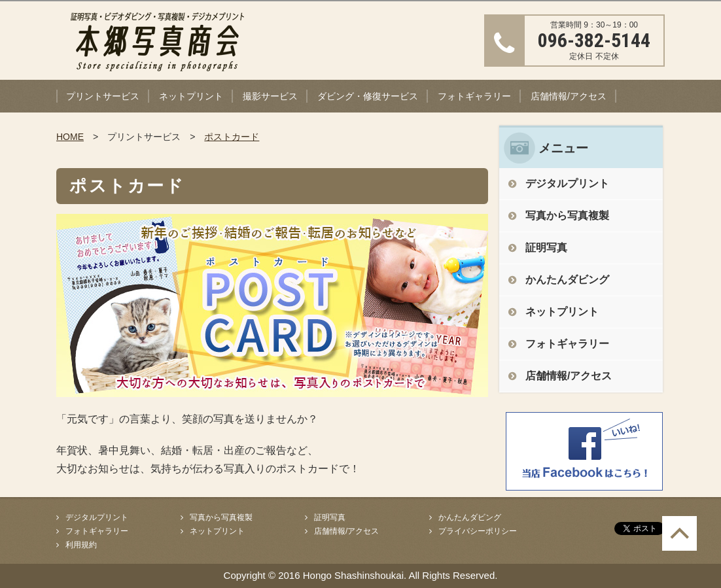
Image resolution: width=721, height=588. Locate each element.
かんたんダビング (567, 280)
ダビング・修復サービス (368, 96)
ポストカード (232, 137)
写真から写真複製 (567, 216)
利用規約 (81, 545)
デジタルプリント (567, 183)
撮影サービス (270, 96)
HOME (70, 137)
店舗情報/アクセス (569, 96)
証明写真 (546, 248)
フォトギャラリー (474, 96)
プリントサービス (103, 96)
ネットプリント (191, 96)
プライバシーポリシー (478, 531)
